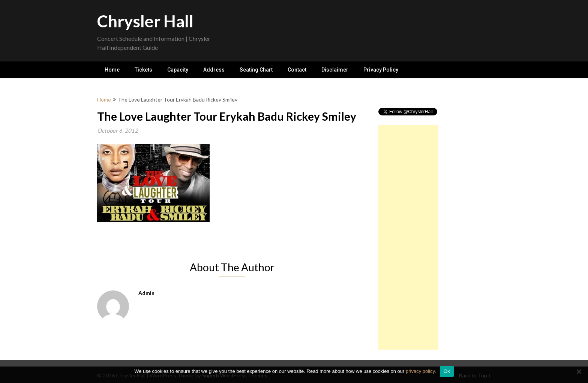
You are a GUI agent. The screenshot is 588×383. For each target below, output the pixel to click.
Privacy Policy (381, 70)
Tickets (143, 70)
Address (214, 70)
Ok (447, 371)
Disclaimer (335, 70)
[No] (579, 371)
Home (112, 70)
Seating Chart (256, 70)
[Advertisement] (408, 237)
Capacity (178, 70)
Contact (297, 70)
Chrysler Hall (145, 21)
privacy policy (420, 371)
